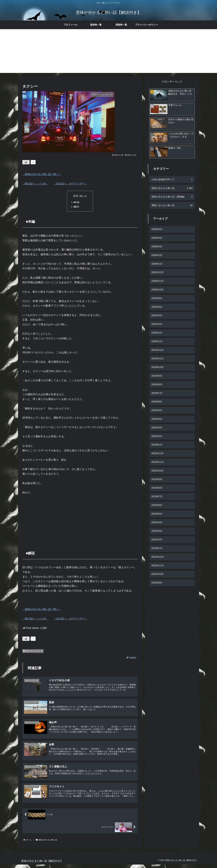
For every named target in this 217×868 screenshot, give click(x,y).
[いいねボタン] (26, 162)
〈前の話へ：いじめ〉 (35, 184)
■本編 (77, 202)
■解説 (77, 207)
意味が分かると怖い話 (33, 652)
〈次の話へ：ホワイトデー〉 (70, 184)
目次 (76, 196)
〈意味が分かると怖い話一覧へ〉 (42, 174)
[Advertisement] (109, 53)
